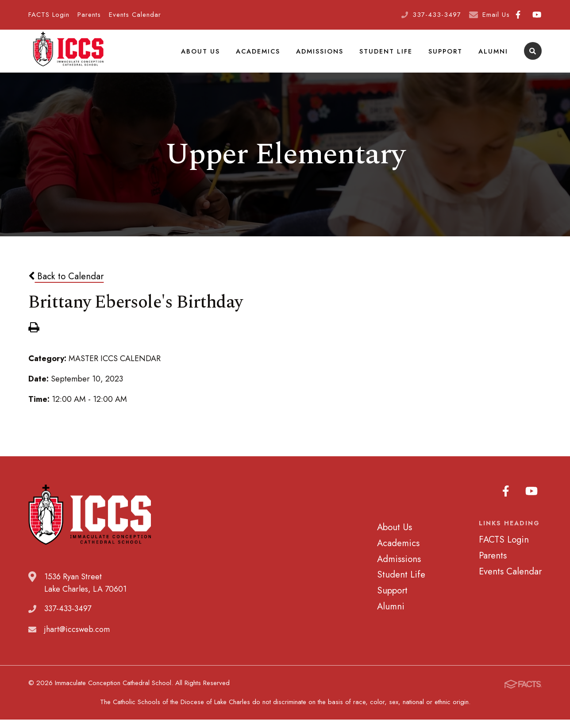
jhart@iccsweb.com (77, 638)
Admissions (322, 55)
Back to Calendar (66, 285)
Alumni (494, 55)
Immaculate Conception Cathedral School (68, 55)
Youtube (537, 15)
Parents (89, 15)
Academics (260, 55)
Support (447, 55)
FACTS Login (49, 15)
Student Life (388, 55)
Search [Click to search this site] (533, 56)
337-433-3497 (437, 15)
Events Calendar (135, 15)
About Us (203, 55)
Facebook (518, 15)
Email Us (496, 15)
